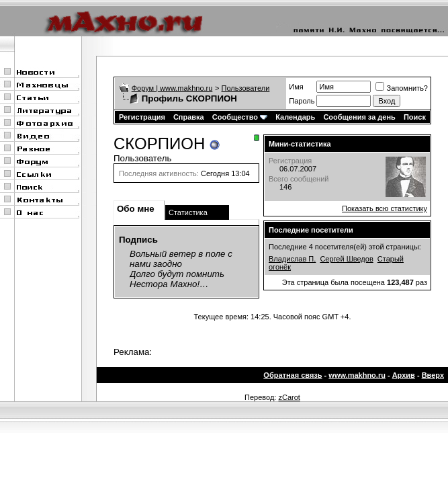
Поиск (415, 117)
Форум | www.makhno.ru (172, 88)
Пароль (302, 101)
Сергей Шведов (346, 259)
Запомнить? (402, 88)
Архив (404, 375)
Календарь (295, 117)
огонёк (280, 267)
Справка (189, 117)
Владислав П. (292, 259)
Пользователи (246, 88)
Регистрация (142, 117)
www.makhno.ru (357, 375)
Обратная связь (293, 375)
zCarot (289, 397)
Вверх (433, 375)
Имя (296, 87)
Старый (391, 259)
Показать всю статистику (385, 208)
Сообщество (240, 117)
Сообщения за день (359, 117)
